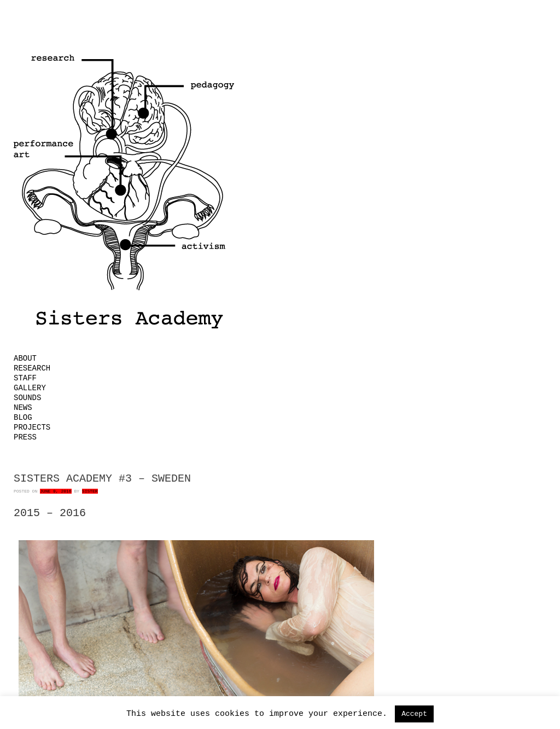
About (25, 358)
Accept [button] (414, 714)
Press (25, 437)
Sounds (27, 398)
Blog (23, 418)
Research (32, 368)
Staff (25, 378)
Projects (32, 427)
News (23, 408)
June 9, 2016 (56, 491)
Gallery (30, 388)
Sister (90, 491)
